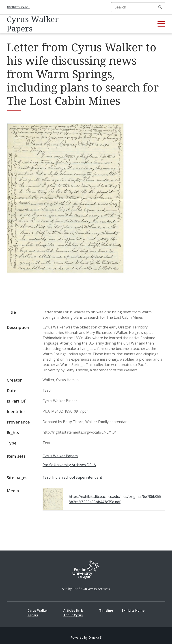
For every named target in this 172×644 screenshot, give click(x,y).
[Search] (138, 7)
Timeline (106, 610)
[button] (161, 24)
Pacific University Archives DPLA (69, 465)
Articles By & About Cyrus (73, 613)
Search (160, 7)
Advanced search (18, 7)
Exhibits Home (133, 610)
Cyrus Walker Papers (33, 24)
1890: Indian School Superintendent (72, 477)
